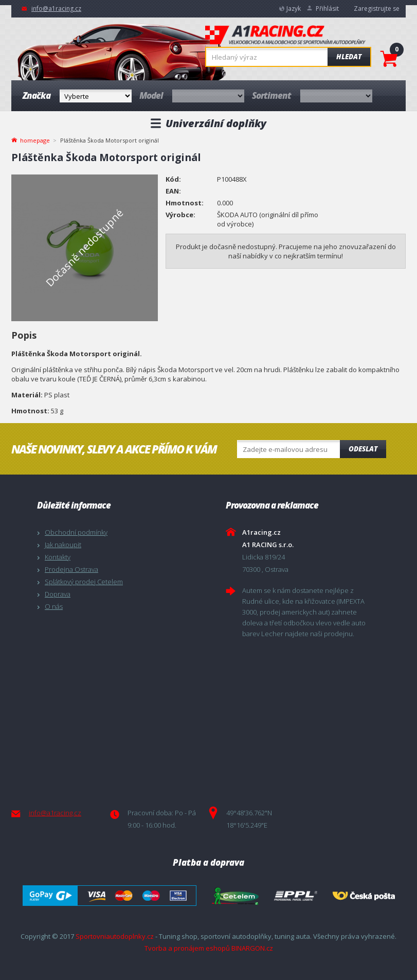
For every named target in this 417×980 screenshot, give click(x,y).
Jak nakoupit (63, 545)
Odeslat (363, 449)
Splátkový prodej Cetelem (84, 582)
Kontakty (58, 557)
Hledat (349, 57)
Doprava (58, 594)
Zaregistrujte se (377, 8)
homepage (35, 139)
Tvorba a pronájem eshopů (187, 948)
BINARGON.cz (252, 948)
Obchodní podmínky (76, 532)
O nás (54, 606)
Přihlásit (327, 8)
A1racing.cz (285, 36)
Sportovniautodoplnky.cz (115, 936)
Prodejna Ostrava (71, 569)
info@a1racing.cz (56, 8)
